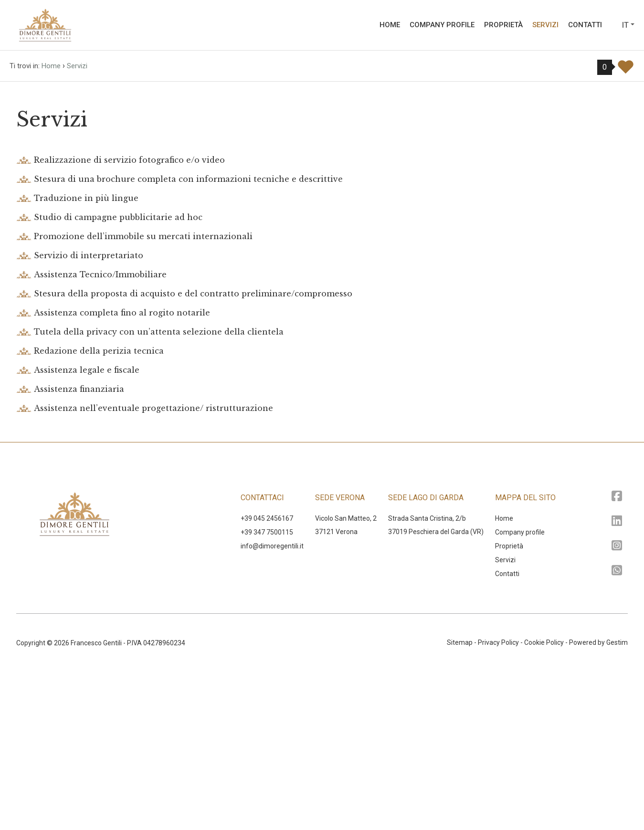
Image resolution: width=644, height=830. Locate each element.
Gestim (617, 800)
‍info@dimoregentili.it (272, 704)
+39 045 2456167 (267, 676)
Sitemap (460, 800)
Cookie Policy (544, 800)
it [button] (625, 25)
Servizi (545, 25)
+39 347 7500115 (267, 690)
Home (390, 25)
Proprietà (503, 25)
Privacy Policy (498, 800)
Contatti (585, 25)
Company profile (442, 25)
